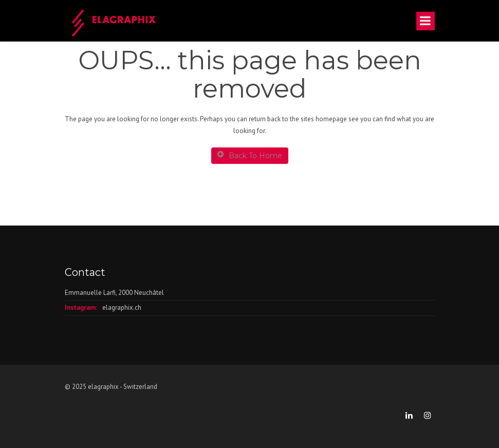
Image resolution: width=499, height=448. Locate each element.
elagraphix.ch (122, 307)
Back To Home (250, 155)
